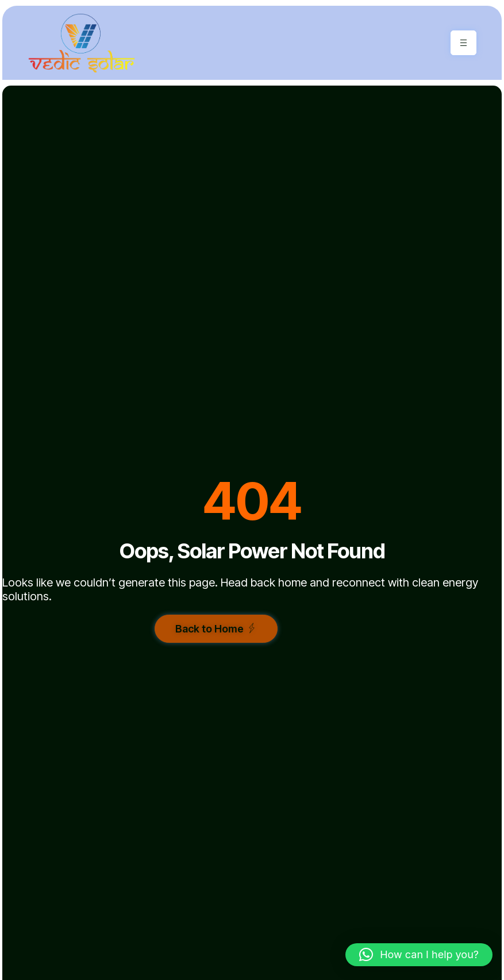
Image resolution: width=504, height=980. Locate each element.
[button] (419, 955)
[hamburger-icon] (463, 43)
